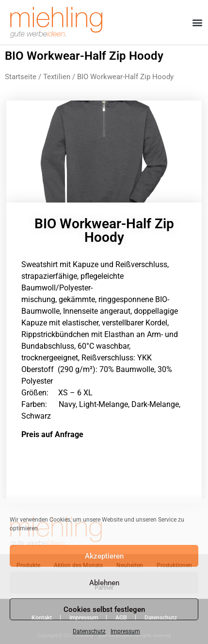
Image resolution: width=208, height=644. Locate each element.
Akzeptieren (104, 556)
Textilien (57, 77)
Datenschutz (89, 631)
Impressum (125, 631)
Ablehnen (104, 583)
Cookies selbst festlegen (104, 610)
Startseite (21, 77)
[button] (198, 23)
